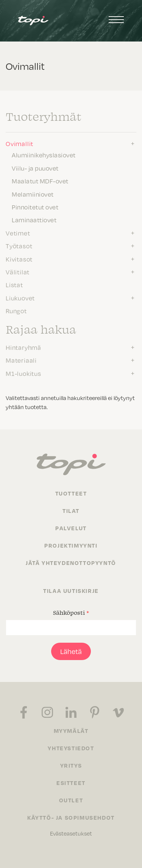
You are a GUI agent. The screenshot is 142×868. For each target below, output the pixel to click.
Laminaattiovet (34, 220)
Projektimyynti (71, 545)
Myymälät (71, 731)
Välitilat (18, 272)
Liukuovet (20, 298)
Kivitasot (19, 259)
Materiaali (21, 360)
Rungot (16, 311)
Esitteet (71, 783)
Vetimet (18, 233)
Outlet (71, 800)
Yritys (71, 765)
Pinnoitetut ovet (35, 207)
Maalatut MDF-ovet (40, 181)
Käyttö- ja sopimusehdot (71, 817)
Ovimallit (20, 143)
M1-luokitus (23, 373)
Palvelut (71, 528)
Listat (14, 285)
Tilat (71, 511)
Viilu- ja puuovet (35, 168)
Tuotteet (71, 493)
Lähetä (71, 651)
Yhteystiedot (71, 748)
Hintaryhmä (23, 347)
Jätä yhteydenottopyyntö (71, 563)
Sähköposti (71, 613)
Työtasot (19, 246)
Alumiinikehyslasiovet (44, 155)
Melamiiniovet (33, 194)
